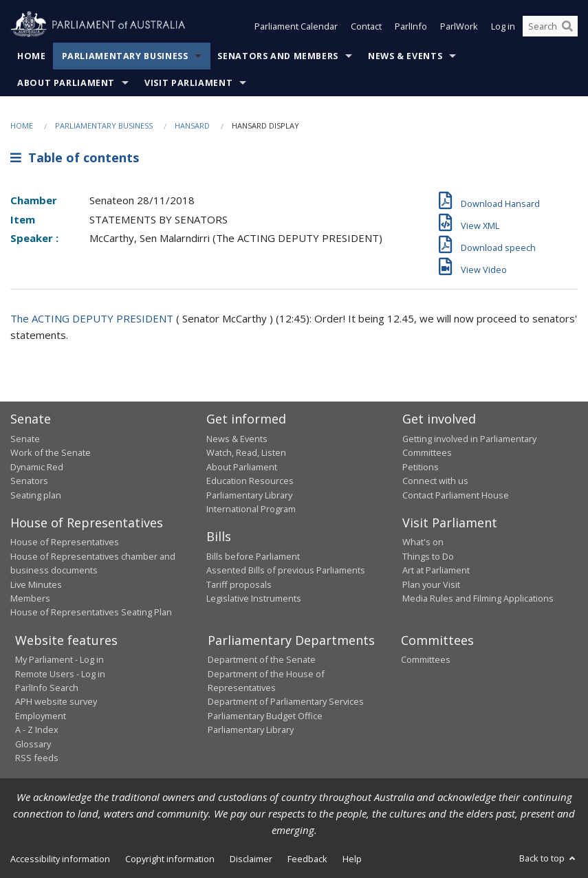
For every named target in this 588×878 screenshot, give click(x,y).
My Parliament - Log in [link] (59, 659)
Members (30, 598)
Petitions (421, 467)
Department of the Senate (262, 659)
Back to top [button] (548, 858)
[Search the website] (550, 26)
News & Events (405, 56)
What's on (423, 542)
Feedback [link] (307, 859)
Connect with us (435, 481)
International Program (251, 509)
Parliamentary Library (249, 495)
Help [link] (352, 859)
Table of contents (75, 157)
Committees (426, 659)
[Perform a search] (567, 26)
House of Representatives (65, 542)
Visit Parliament (188, 83)
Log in (503, 26)
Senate (25, 439)
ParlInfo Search (47, 688)
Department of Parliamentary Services (286, 701)
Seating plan (36, 495)
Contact (366, 26)
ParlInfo (411, 26)
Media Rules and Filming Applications (478, 598)
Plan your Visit (431, 584)
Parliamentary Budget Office (265, 716)
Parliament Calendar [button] (296, 26)
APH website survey (56, 701)
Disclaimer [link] (251, 859)
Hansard (192, 125)
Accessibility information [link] (60, 859)
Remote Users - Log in (60, 674)
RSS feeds (37, 758)
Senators (29, 481)
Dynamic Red (37, 467)
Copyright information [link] (170, 859)
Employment (41, 716)
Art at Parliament (436, 570)
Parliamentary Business (125, 56)
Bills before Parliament (253, 556)
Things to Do (428, 556)
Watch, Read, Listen (246, 452)
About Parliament (66, 83)
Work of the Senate (51, 452)
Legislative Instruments (254, 598)
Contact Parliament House (456, 495)
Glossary (33, 744)
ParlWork (459, 26)
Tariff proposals (239, 584)
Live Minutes (36, 584)
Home (32, 56)
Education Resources (250, 481)
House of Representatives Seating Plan (91, 612)
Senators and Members (278, 56)
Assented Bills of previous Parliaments (286, 570)
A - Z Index (37, 729)
